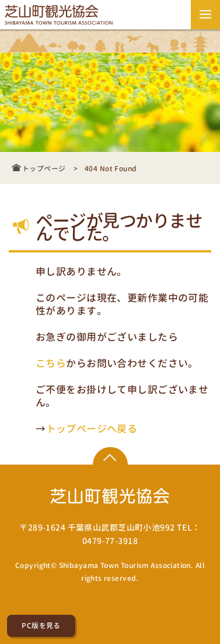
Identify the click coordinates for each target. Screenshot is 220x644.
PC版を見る (41, 626)
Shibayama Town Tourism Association (125, 565)
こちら (51, 363)
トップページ (44, 169)
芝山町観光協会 (61, 15)
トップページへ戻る (92, 428)
